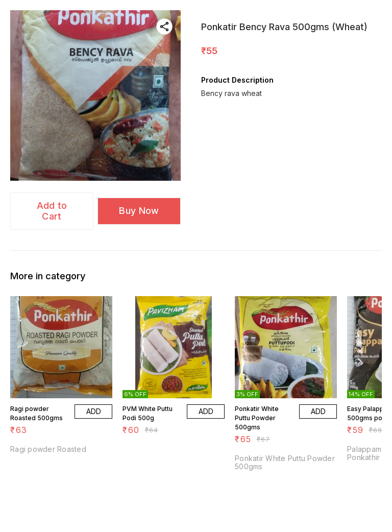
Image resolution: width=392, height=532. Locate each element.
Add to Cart (52, 211)
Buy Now (139, 211)
